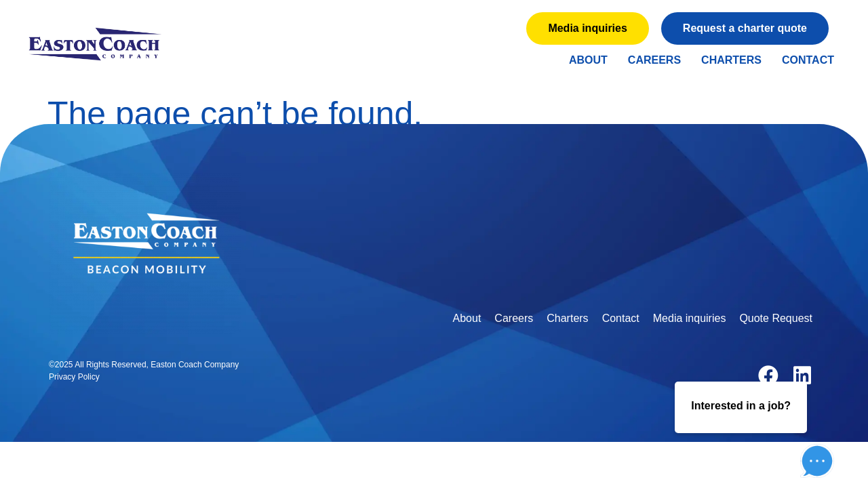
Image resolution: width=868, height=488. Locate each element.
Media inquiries (690, 318)
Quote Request (776, 318)
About (588, 60)
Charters (731, 60)
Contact (808, 60)
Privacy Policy (74, 377)
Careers (654, 60)
